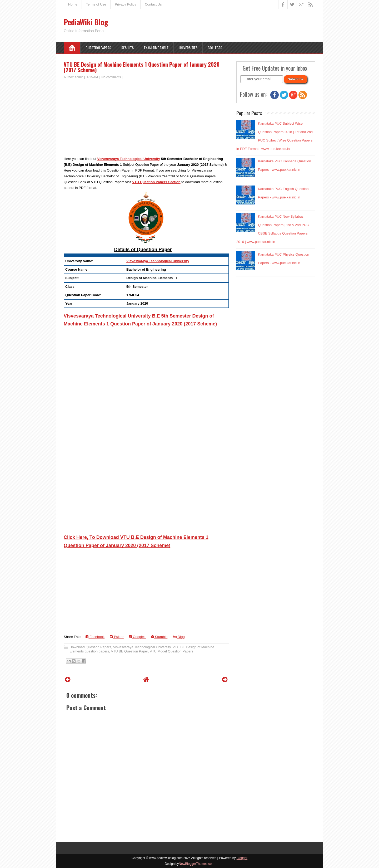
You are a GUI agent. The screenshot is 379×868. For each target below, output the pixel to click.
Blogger (242, 858)
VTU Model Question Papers (171, 651)
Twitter (117, 637)
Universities (188, 48)
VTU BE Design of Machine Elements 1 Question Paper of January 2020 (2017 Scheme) (142, 67)
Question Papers (98, 48)
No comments (111, 77)
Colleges (215, 48)
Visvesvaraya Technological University (129, 159)
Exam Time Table (156, 48)
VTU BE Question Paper (129, 651)
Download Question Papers (90, 647)
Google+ (137, 637)
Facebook (95, 637)
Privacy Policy (125, 4)
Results (128, 48)
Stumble (159, 637)
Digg (179, 637)
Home (73, 4)
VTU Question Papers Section (156, 182)
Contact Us (153, 4)
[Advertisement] (146, 119)
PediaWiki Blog (86, 22)
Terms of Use (96, 4)
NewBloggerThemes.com (196, 864)
